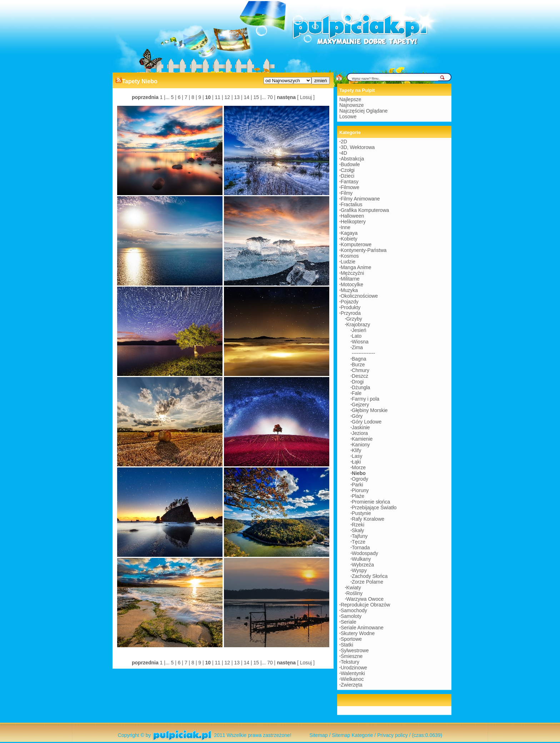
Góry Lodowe (367, 422)
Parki (357, 485)
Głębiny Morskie (370, 410)
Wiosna (360, 342)
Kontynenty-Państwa (364, 250)
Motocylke (352, 284)
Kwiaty (353, 588)
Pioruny (360, 490)
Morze (359, 467)
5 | (173, 97)
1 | (163, 97)
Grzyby (354, 319)
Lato (357, 336)
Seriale (349, 622)
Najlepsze (350, 99)
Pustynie (361, 513)
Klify (356, 450)
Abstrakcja (352, 159)
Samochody (354, 610)
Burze (358, 365)
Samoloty (351, 616)
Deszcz (360, 376)
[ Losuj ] (306, 97)
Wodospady (365, 553)
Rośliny (354, 593)
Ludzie (348, 262)
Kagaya (349, 233)
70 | (271, 97)
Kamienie (362, 439)
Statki (347, 645)
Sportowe (351, 639)
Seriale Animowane (362, 628)
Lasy (357, 456)
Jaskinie (361, 427)
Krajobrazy (358, 325)
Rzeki (358, 525)
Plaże (358, 496)
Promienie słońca (371, 502)
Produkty (351, 307)
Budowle (350, 164)
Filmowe (350, 187)
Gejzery (360, 405)
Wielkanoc (352, 679)
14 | (247, 97)
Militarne (350, 279)
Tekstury (350, 662)
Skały (358, 530)
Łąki (356, 462)
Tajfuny (360, 536)
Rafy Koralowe (368, 519)
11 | (218, 97)
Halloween (352, 216)
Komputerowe (356, 244)
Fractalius (352, 204)
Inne (346, 227)
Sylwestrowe (355, 650)
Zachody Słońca (370, 576)
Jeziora (360, 433)
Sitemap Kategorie (352, 735)
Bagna (359, 359)
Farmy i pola (366, 399)
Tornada (361, 548)
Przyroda (351, 313)
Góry (357, 416)
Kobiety (349, 239)
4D (344, 153)
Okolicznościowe (359, 296)
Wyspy (359, 570)
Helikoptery (353, 222)
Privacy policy (392, 735)
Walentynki (353, 673)
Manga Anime (356, 267)
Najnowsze (351, 105)
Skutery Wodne (358, 633)
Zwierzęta (352, 685)
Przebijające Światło (374, 507)
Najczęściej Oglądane (363, 111)
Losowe (348, 117)
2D (344, 142)
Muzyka (349, 290)
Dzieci (347, 176)
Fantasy (350, 182)
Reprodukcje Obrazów (366, 605)
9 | (200, 97)
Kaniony (361, 445)
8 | (193, 97)
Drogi (358, 382)
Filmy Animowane (360, 199)
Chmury (361, 370)
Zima (357, 347)
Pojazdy (350, 302)
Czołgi (348, 170)
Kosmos (350, 256)
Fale (357, 393)
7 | (187, 97)
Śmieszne (352, 656)
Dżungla (361, 387)
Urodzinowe (354, 668)
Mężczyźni (352, 273)
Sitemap (318, 735)
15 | (257, 97)
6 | (180, 97)
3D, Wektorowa (358, 147)
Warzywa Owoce (365, 599)
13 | (238, 97)
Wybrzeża (363, 565)
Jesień (359, 330)
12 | (228, 97)
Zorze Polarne (367, 582)
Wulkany (361, 559)
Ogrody (360, 479)
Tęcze (359, 542)
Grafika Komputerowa (365, 210)
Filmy (347, 193)
